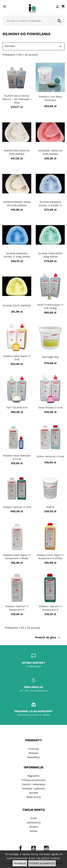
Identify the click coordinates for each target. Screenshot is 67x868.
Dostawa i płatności (34, 788)
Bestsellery (33, 757)
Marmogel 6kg (50, 357)
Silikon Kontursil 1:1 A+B (50, 456)
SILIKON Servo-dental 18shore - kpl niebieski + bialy (17, 99)
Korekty (34, 827)
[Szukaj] (33, 21)
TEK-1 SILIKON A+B (17, 408)
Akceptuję (20, 863)
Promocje (33, 749)
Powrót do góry (48, 638)
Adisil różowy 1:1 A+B (50, 408)
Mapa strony (34, 797)
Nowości (34, 753)
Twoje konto (33, 810)
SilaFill (50, 507)
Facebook (21, 848)
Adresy (33, 831)
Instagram (46, 848)
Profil (33, 818)
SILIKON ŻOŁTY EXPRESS (17, 306)
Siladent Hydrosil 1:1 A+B (17, 507)
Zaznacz (33, 46)
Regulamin (34, 776)
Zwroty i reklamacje (34, 784)
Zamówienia (34, 822)
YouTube (33, 848)
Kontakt (34, 793)
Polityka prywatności (42, 863)
